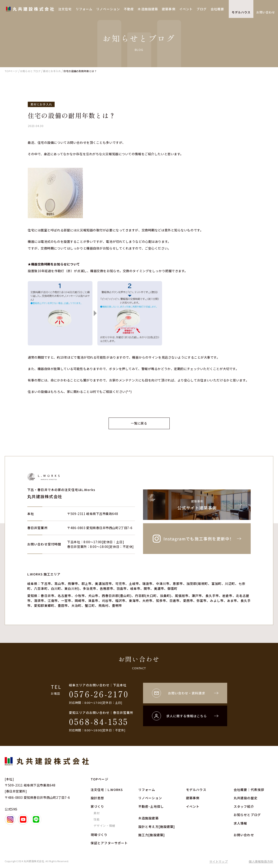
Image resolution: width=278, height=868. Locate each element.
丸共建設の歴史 (246, 798)
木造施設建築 (148, 9)
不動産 (129, 9)
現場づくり (99, 835)
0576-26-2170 (99, 694)
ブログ (202, 9)
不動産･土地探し (151, 806)
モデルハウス (241, 12)
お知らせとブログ (247, 815)
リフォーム (84, 9)
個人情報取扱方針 (261, 861)
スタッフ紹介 (244, 806)
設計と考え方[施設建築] (157, 827)
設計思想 (97, 798)
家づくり (97, 806)
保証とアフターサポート (109, 843)
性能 (97, 819)
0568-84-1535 (99, 721)
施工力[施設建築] (152, 835)
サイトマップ (219, 861)
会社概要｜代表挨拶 (249, 790)
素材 (97, 813)
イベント (186, 9)
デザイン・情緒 (104, 826)
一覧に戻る (139, 423)
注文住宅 (65, 9)
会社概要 (217, 9)
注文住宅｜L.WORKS (107, 790)
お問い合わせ (266, 12)
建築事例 (169, 9)
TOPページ (99, 779)
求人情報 (240, 823)
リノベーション (108, 9)
